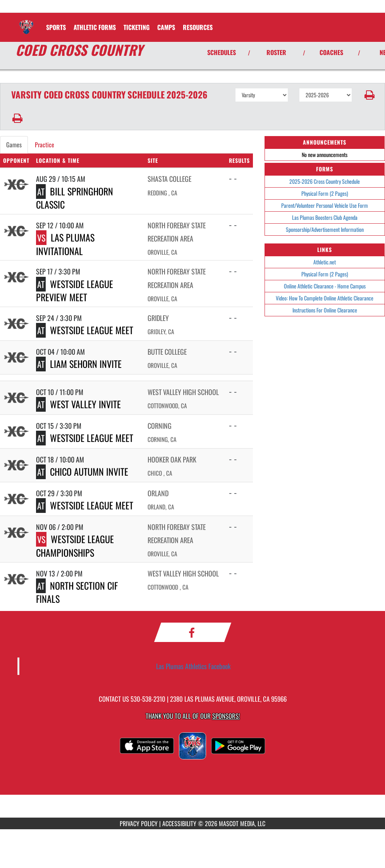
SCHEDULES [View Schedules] (222, 52)
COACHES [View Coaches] (331, 52)
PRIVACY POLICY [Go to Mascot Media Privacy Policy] (139, 823)
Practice (45, 145)
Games (14, 145)
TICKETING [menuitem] (137, 27)
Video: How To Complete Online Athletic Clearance (325, 298)
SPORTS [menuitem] (56, 27)
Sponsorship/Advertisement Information (325, 229)
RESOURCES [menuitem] (198, 27)
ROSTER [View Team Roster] (276, 52)
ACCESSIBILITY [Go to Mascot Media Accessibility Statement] (179, 823)
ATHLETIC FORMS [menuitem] (95, 27)
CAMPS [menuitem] (166, 27)
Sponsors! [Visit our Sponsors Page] (226, 716)
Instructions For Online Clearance (325, 310)
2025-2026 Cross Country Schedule (325, 181)
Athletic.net (325, 262)
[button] (369, 95)
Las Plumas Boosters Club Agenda (325, 217)
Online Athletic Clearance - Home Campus (325, 286)
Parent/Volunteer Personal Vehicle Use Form (325, 205)
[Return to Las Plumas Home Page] (26, 22)
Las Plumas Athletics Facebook (193, 666)
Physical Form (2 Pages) (325, 193)
